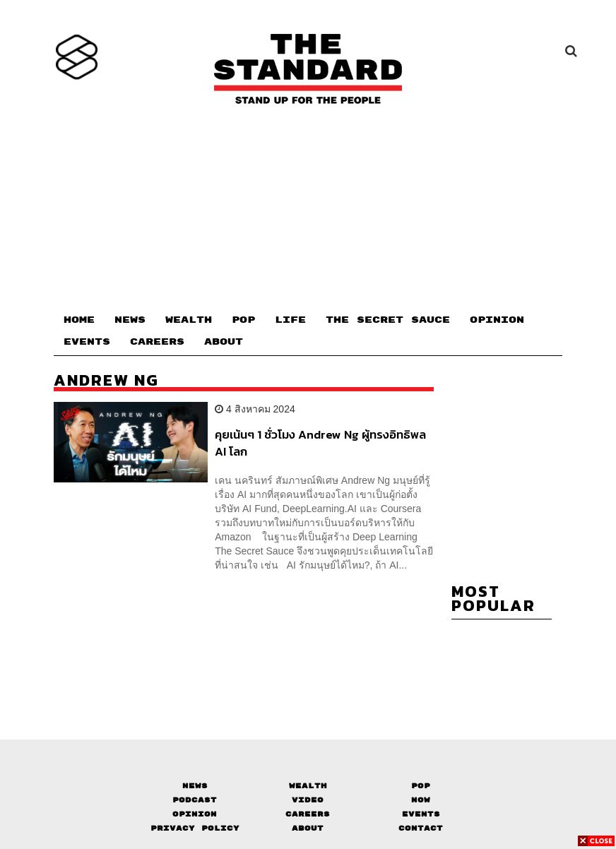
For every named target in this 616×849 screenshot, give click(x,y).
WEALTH (189, 320)
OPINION (497, 320)
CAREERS (157, 342)
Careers (308, 814)
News (195, 786)
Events (421, 814)
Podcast (195, 800)
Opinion (195, 814)
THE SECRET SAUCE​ (388, 320)
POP (243, 320)
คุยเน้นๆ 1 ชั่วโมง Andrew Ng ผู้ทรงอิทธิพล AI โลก (320, 443)
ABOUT (224, 342)
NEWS (130, 320)
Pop (421, 786)
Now (421, 800)
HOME (79, 320)
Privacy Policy (195, 828)
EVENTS (87, 342)
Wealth (308, 786)
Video (308, 800)
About (308, 828)
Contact (421, 828)
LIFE (290, 320)
